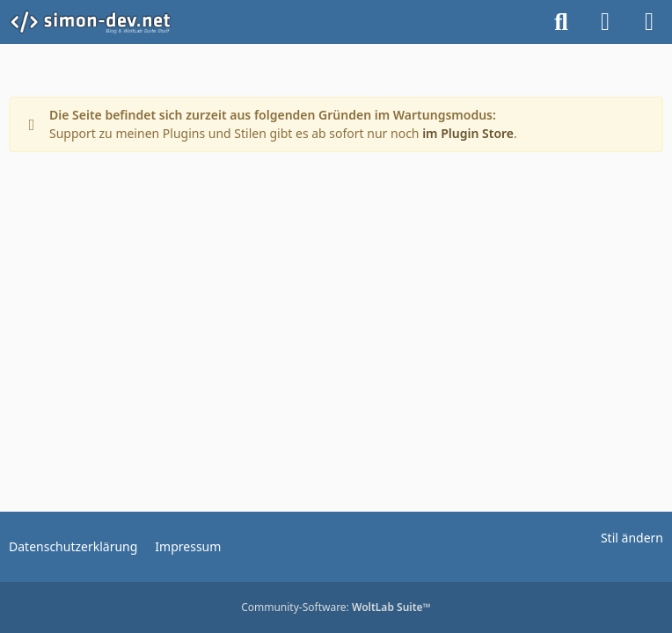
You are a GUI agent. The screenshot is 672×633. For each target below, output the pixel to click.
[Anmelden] (605, 22)
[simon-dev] (102, 22)
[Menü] (649, 22)
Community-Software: (336, 607)
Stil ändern (632, 538)
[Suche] (561, 22)
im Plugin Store (468, 133)
